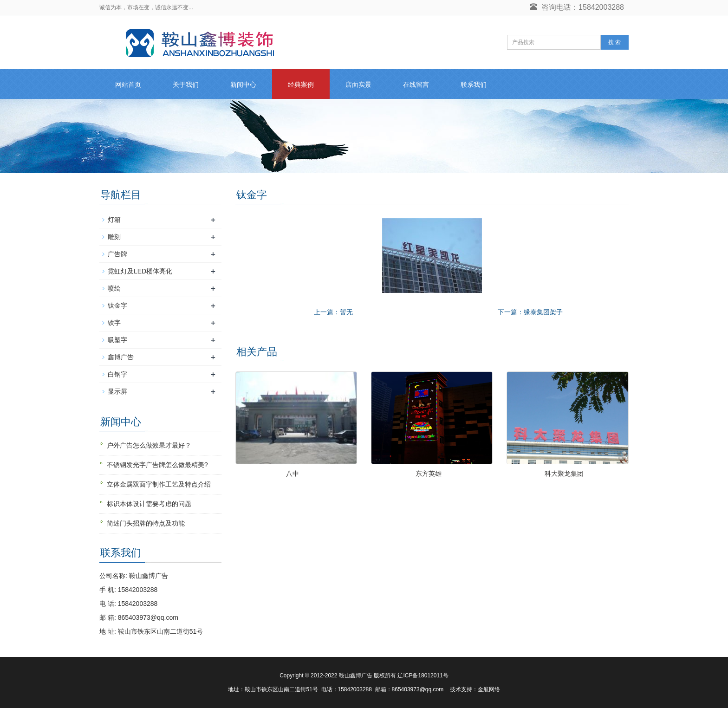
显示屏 (117, 391)
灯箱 (114, 220)
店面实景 (358, 84)
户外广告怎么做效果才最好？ (149, 445)
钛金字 (117, 305)
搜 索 (614, 42)
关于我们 (186, 84)
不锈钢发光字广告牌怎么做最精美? (157, 465)
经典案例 (301, 84)
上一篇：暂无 (333, 312)
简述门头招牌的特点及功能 (146, 523)
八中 (292, 474)
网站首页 (128, 84)
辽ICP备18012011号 (423, 676)
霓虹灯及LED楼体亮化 (140, 271)
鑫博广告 (121, 357)
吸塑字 (117, 340)
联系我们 (474, 84)
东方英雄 (429, 474)
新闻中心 (243, 84)
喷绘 (114, 288)
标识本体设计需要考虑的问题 (149, 504)
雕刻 (114, 237)
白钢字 (117, 374)
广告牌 (117, 254)
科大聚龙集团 (564, 474)
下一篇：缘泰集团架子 (530, 312)
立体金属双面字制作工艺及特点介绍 (159, 484)
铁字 (114, 323)
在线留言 (416, 84)
